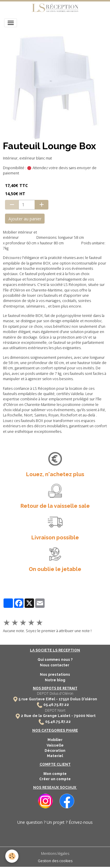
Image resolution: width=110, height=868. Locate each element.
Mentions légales (55, 854)
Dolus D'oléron (83, 699)
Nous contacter (55, 665)
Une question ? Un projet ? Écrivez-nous (55, 822)
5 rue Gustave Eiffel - (39, 699)
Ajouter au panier (25, 219)
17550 (64, 699)
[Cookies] (12, 856)
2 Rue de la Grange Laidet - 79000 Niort (58, 716)
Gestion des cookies (55, 861)
